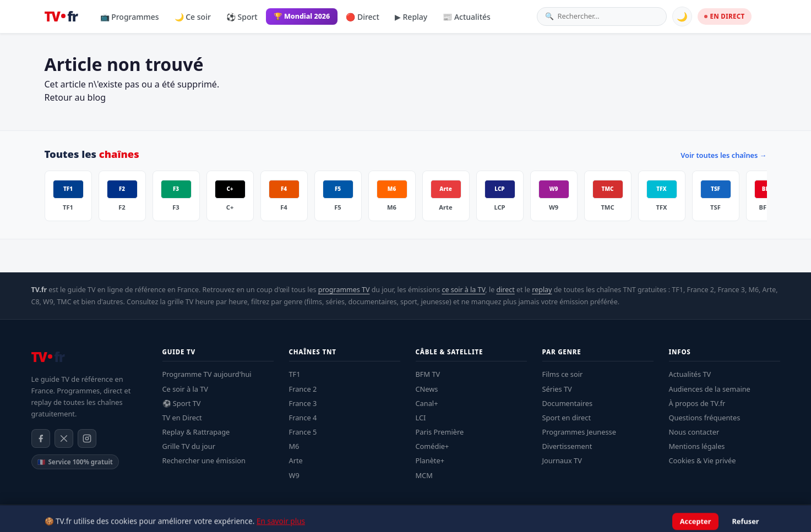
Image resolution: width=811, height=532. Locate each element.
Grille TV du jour (189, 446)
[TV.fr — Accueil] (61, 17)
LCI (421, 418)
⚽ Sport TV (182, 403)
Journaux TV (562, 460)
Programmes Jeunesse (579, 432)
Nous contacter (694, 432)
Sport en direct (567, 418)
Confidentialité (686, 519)
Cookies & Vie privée (703, 460)
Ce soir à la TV (186, 389)
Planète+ (430, 460)
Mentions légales (697, 446)
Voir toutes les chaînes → (723, 155)
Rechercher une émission (204, 460)
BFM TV (428, 374)
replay (542, 290)
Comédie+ (432, 446)
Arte (296, 460)
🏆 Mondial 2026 (302, 16)
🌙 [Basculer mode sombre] (682, 17)
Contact (769, 519)
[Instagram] (87, 438)
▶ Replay (411, 17)
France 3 (303, 403)
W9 (294, 475)
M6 (294, 446)
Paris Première (440, 432)
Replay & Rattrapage (196, 432)
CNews (427, 389)
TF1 (295, 374)
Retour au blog (75, 97)
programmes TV (344, 290)
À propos (733, 519)
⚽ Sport (242, 17)
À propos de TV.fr (697, 403)
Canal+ (427, 403)
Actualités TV (690, 374)
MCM (424, 475)
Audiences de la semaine (710, 389)
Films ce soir (563, 374)
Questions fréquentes (705, 418)
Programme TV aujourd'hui (207, 374)
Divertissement (567, 446)
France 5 (303, 432)
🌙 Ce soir (193, 17)
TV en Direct (182, 418)
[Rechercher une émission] (608, 16)
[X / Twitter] (64, 438)
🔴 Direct (363, 17)
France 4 (303, 418)
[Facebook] (41, 438)
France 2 (303, 389)
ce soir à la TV (463, 290)
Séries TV (557, 389)
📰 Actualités (467, 17)
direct (505, 290)
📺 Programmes (130, 17)
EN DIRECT (725, 16)
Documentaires (568, 403)
